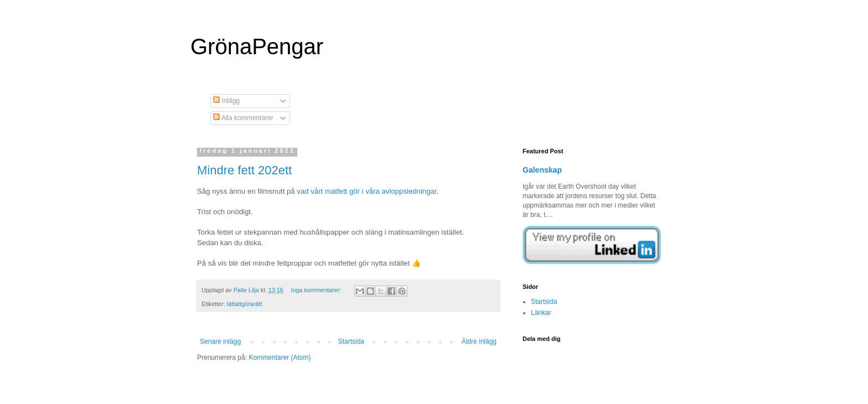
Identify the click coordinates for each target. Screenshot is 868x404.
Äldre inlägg (479, 341)
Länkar (541, 313)
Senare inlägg (220, 341)
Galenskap (542, 170)
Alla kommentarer (243, 118)
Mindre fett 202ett (244, 170)
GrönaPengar (257, 46)
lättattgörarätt (245, 304)
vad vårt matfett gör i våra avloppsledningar (366, 191)
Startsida (351, 341)
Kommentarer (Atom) (280, 358)
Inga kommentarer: (317, 290)
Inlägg (226, 101)
